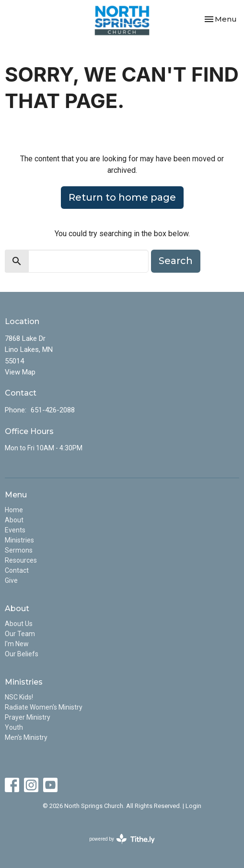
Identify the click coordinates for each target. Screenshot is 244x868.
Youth (14, 727)
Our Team (20, 634)
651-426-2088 (53, 410)
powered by (122, 839)
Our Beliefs (22, 654)
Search (176, 261)
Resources (21, 560)
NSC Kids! (19, 697)
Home (14, 510)
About (14, 520)
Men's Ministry (26, 737)
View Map (20, 372)
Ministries (19, 540)
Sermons (19, 550)
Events (15, 530)
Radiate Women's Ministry (44, 707)
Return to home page (122, 197)
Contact (17, 570)
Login (193, 806)
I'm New (17, 644)
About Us (19, 624)
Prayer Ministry (28, 717)
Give (11, 580)
